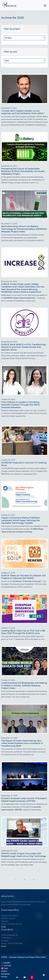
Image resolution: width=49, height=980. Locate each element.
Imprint (4, 971)
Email (3, 927)
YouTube (6, 966)
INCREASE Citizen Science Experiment (20, 298)
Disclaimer (5, 974)
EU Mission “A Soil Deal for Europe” (27, 581)
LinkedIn (6, 963)
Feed (5, 968)
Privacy (4, 977)
